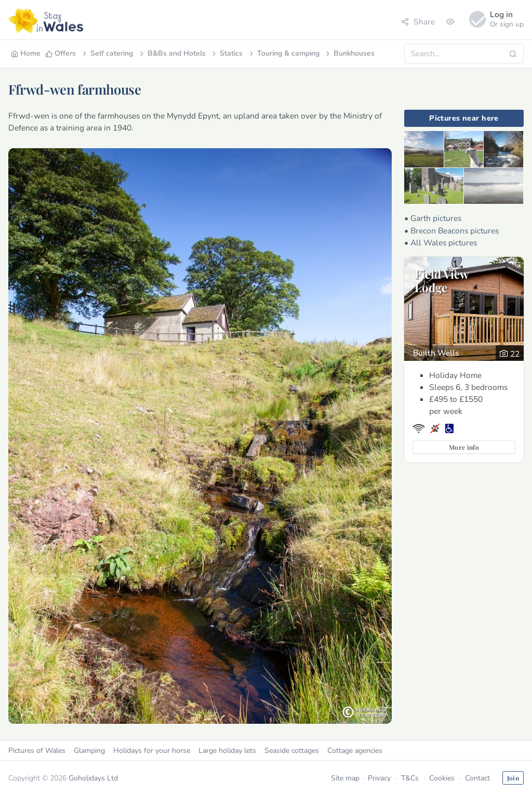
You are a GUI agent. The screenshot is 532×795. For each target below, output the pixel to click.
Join (513, 778)
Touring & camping (284, 53)
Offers (61, 53)
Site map (345, 778)
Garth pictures (436, 218)
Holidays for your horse (152, 751)
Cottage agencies (355, 751)
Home (26, 53)
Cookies (442, 778)
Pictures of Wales (37, 751)
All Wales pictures (444, 243)
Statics (227, 53)
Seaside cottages (292, 751)
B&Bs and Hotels (172, 53)
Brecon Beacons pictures (455, 231)
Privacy (379, 778)
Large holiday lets (227, 751)
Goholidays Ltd (93, 778)
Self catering (107, 53)
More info (464, 447)
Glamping (89, 751)
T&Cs (410, 778)
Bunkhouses (349, 53)
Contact (477, 778)
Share (418, 22)
